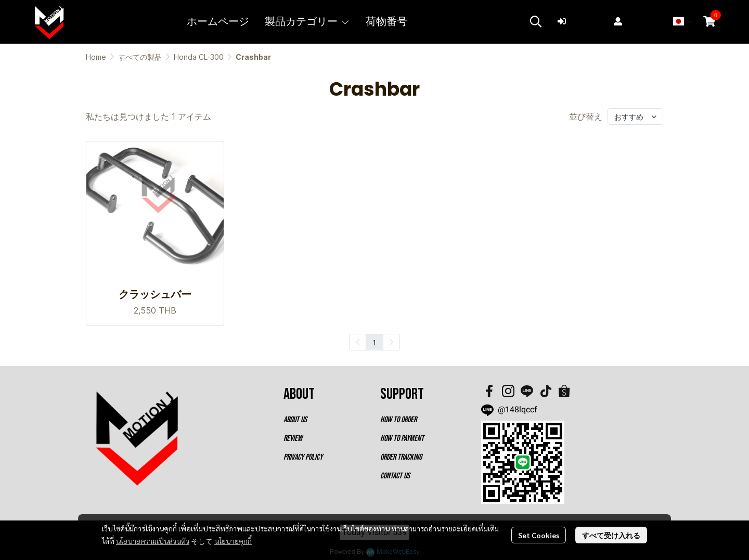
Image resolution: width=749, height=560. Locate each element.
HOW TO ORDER (398, 420)
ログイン (580, 21)
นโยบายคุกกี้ (233, 541)
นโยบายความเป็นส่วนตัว (153, 541)
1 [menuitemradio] (374, 342)
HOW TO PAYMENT (402, 439)
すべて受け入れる (611, 535)
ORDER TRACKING (401, 457)
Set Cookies (539, 535)
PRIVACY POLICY (303, 457)
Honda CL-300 (199, 57)
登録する (637, 21)
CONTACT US (395, 476)
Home (96, 57)
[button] (536, 21)
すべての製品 (140, 57)
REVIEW (293, 439)
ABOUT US (295, 420)
